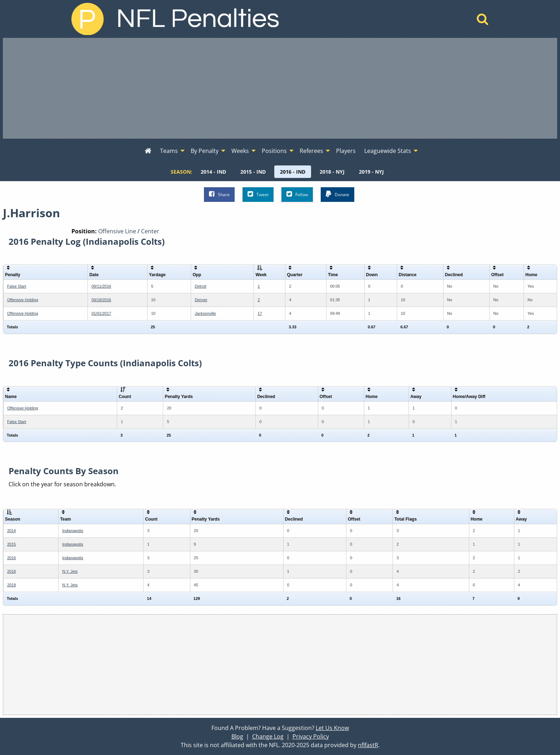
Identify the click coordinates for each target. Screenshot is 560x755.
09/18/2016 (101, 300)
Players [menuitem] (346, 151)
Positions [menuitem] (274, 151)
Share (219, 194)
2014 (11, 531)
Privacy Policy (311, 736)
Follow (297, 194)
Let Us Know (332, 728)
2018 (11, 571)
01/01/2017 (101, 313)
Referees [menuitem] (311, 151)
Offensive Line (117, 231)
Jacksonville (205, 313)
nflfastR (368, 745)
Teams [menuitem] (169, 151)
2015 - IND (253, 172)
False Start (17, 286)
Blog (237, 736)
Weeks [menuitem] (240, 151)
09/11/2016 (101, 286)
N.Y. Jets (70, 571)
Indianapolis (73, 531)
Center (150, 231)
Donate (337, 194)
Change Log (268, 736)
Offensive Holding (23, 300)
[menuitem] (148, 151)
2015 (11, 544)
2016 (11, 558)
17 (260, 313)
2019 (11, 585)
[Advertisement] (280, 88)
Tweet (258, 194)
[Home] (483, 21)
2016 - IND (293, 172)
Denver (201, 300)
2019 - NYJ (371, 172)
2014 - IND (213, 172)
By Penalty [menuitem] (205, 151)
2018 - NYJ (332, 172)
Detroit (200, 286)
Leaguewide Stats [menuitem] (388, 151)
